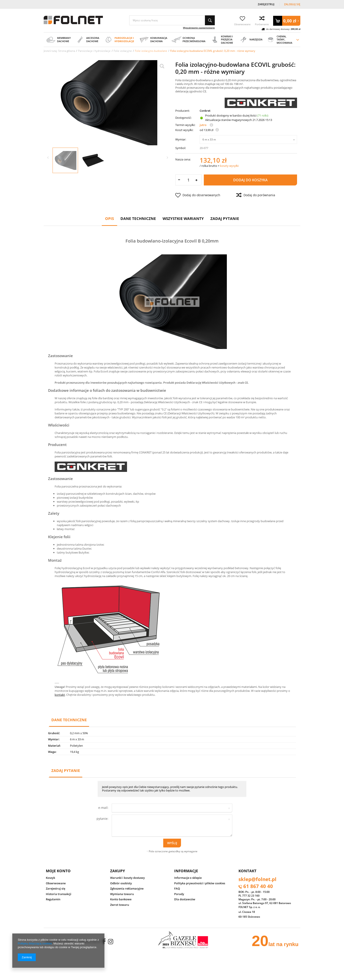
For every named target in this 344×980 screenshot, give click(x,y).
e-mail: (103, 808)
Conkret (205, 111)
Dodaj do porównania (256, 195)
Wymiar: (181, 139)
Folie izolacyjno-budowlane (151, 51)
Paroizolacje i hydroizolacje (94, 51)
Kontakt (247, 871)
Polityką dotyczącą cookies (35, 943)
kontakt (60, 695)
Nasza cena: (183, 159)
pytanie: (102, 819)
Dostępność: (183, 118)
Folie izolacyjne (123, 51)
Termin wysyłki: (185, 125)
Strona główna (67, 51)
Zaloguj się (292, 4)
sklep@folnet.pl (257, 879)
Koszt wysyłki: (184, 130)
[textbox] (172, 20)
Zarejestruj (266, 4)
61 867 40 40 (258, 886)
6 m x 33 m (209, 139)
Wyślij (172, 843)
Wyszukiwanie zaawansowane (199, 28)
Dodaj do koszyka (250, 180)
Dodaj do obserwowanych (198, 195)
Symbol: (181, 148)
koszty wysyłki (229, 166)
